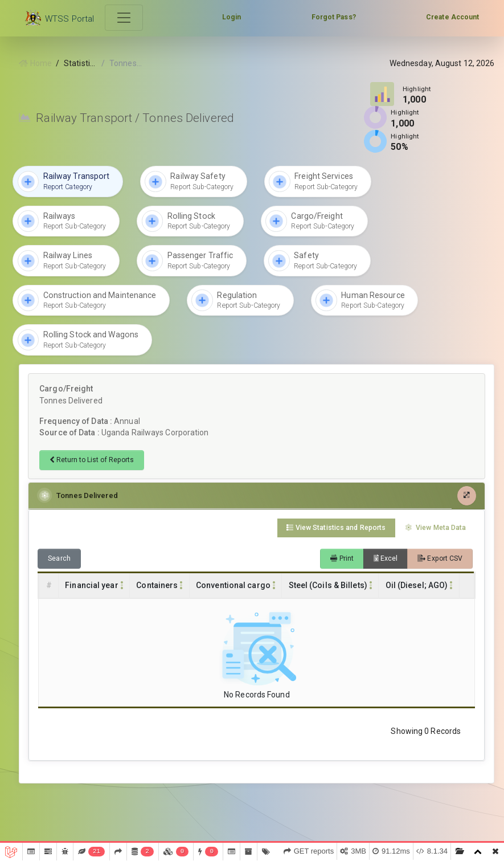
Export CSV (440, 558)
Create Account (452, 17)
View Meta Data (435, 528)
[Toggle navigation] (124, 18)
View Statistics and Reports (336, 528)
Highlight (417, 89)
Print (342, 558)
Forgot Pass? (334, 17)
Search (59, 558)
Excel (386, 558)
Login (232, 17)
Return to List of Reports (92, 460)
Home (35, 63)
